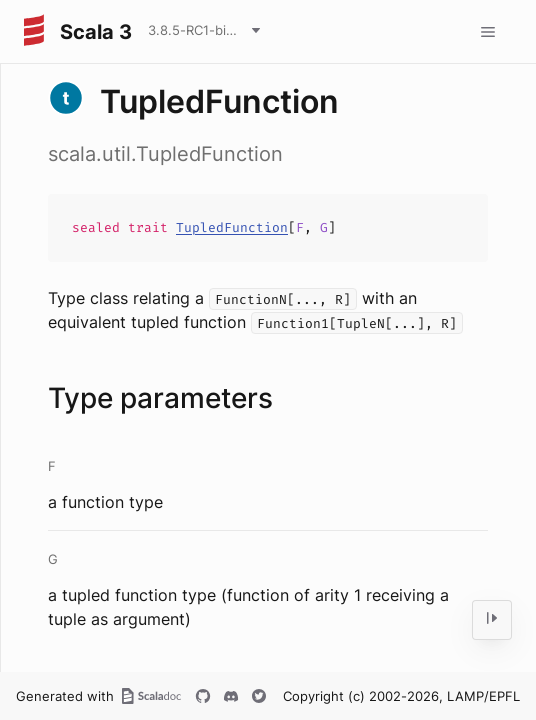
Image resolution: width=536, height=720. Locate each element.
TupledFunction (232, 227)
